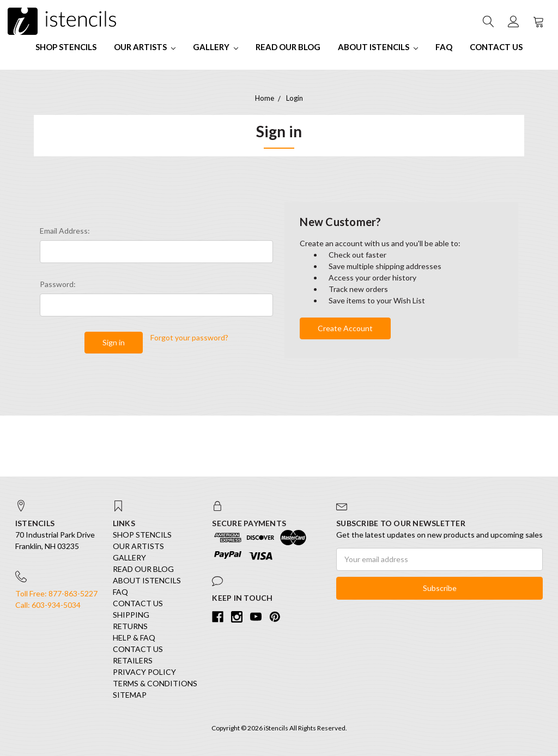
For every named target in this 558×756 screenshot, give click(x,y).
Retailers (133, 660)
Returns (130, 626)
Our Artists (145, 47)
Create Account (345, 328)
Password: (58, 284)
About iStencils (378, 47)
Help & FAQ (134, 638)
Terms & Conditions (155, 683)
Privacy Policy (144, 672)
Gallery (216, 47)
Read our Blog (288, 47)
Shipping (131, 615)
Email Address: (65, 231)
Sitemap (130, 695)
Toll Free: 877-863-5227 (56, 593)
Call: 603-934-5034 (48, 605)
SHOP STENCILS (66, 47)
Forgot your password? (189, 337)
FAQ (444, 47)
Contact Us (496, 47)
